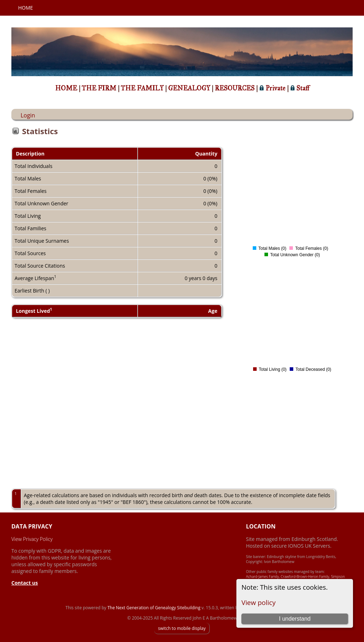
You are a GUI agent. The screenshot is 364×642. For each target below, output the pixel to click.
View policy (258, 602)
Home (26, 8)
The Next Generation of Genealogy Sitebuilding (154, 608)
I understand (295, 619)
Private (273, 88)
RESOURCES (235, 88)
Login (28, 115)
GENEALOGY (190, 88)
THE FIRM (100, 88)
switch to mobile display (182, 628)
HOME (67, 88)
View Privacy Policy (32, 539)
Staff (300, 88)
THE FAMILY (143, 88)
